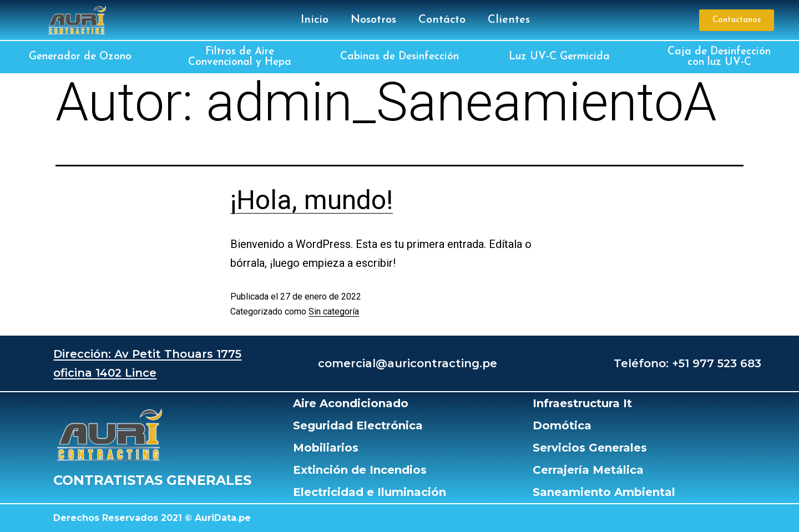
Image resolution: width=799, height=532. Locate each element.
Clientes (509, 20)
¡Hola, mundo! (312, 200)
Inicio (315, 20)
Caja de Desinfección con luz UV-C (719, 57)
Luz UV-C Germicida (559, 57)
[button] (737, 20)
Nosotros (373, 20)
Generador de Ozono (80, 57)
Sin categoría (334, 311)
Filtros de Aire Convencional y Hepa (240, 57)
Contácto (442, 20)
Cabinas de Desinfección (399, 57)
